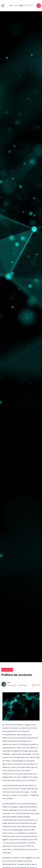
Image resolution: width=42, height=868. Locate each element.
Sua (9, 682)
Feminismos (7, 670)
